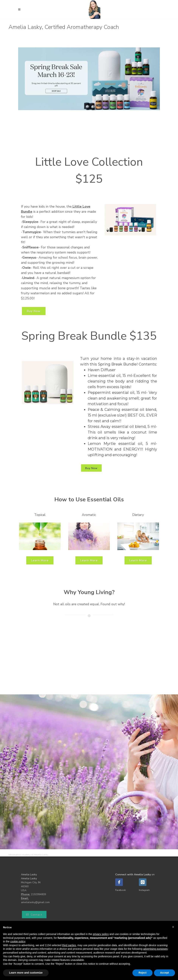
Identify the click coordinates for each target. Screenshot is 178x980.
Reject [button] (142, 973)
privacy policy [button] (101, 934)
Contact (34, 915)
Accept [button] (164, 973)
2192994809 (38, 894)
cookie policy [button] (18, 941)
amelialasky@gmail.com (35, 902)
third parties (69, 945)
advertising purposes (155, 949)
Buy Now (34, 311)
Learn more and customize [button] (26, 973)
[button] (173, 927)
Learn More (40, 560)
